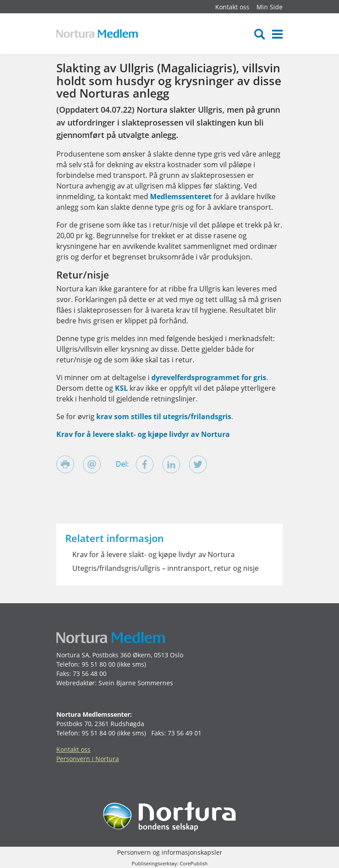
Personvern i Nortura (88, 759)
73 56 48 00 (90, 674)
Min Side (270, 7)
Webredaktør (76, 683)
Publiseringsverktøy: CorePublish (170, 863)
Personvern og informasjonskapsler (170, 852)
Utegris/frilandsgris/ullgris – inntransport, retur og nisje (166, 568)
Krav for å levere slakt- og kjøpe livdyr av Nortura (143, 434)
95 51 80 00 (99, 664)
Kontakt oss (232, 7)
